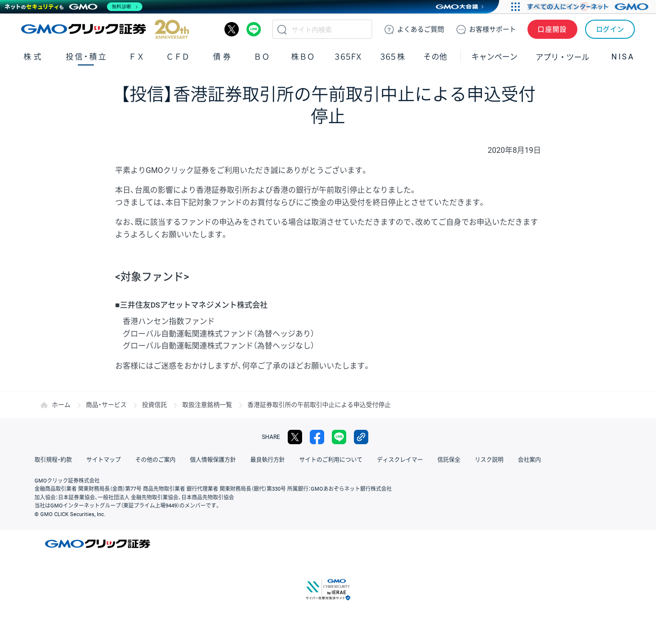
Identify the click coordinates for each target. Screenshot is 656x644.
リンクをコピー (361, 437)
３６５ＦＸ (348, 57)
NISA (623, 57)
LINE (254, 29)
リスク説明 (489, 460)
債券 (223, 57)
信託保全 (449, 460)
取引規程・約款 (53, 460)
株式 (34, 57)
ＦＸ (137, 57)
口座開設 (552, 29)
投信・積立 (87, 57)
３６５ (393, 57)
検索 (282, 29)
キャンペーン (494, 57)
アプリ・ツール (562, 57)
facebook (317, 437)
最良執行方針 (268, 460)
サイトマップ (104, 460)
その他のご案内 (155, 460)
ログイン (610, 29)
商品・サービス (106, 405)
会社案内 (529, 460)
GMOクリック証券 (105, 29)
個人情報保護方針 (213, 460)
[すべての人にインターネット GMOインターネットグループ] (589, 7)
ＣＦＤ (178, 57)
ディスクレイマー (400, 460)
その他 (435, 57)
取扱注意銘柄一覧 (207, 405)
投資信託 (154, 405)
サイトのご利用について (331, 460)
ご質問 (421, 29)
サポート (492, 29)
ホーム (61, 405)
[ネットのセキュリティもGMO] (74, 7)
